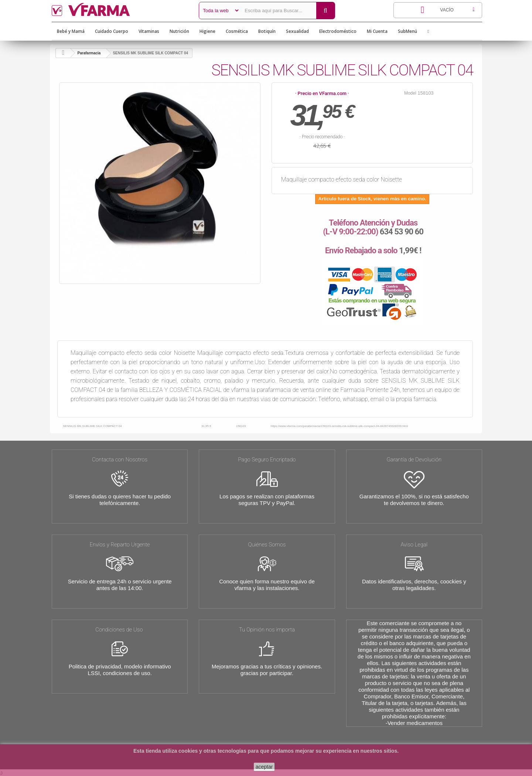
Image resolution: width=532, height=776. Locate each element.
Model (410, 93)
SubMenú (407, 31)
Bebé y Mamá (71, 31)
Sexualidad (297, 31)
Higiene (207, 31)
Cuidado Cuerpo (112, 31)
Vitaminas (149, 31)
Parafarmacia (89, 53)
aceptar (264, 767)
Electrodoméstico (338, 31)
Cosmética (237, 31)
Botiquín (267, 31)
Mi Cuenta (377, 31)
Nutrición (179, 31)
